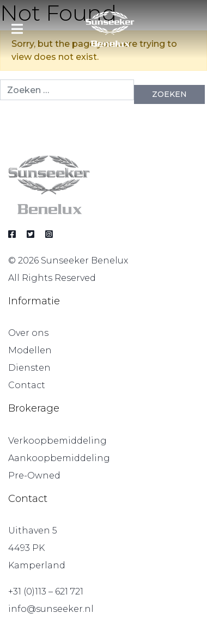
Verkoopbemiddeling (57, 441)
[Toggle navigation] (17, 29)
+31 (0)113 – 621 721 (46, 591)
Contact (27, 385)
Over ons (28, 333)
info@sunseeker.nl (51, 609)
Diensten (29, 368)
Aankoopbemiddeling (59, 458)
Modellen (30, 350)
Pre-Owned (34, 476)
